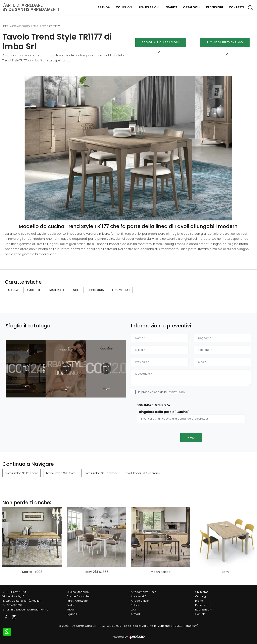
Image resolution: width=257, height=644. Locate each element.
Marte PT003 (32, 572)
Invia (191, 438)
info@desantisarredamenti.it (29, 610)
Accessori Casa (141, 596)
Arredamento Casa (20, 26)
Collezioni (124, 7)
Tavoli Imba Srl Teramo (100, 473)
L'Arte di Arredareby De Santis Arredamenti (31, 7)
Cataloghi (192, 7)
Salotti (135, 605)
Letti (133, 610)
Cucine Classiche (78, 596)
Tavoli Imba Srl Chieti (61, 473)
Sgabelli (72, 614)
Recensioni (215, 7)
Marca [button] (13, 290)
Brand (199, 601)
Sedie (70, 605)
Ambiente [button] (34, 290)
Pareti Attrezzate (77, 601)
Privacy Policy (176, 392)
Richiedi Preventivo (225, 42)
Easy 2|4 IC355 (96, 572)
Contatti (236, 7)
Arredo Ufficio (140, 601)
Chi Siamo (202, 592)
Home (5, 26)
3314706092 (15, 605)
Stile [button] (77, 290)
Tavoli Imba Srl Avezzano (142, 473)
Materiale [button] (57, 290)
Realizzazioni (149, 7)
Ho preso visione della (161, 392)
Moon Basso (161, 572)
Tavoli (36, 26)
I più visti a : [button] (121, 290)
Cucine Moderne (78, 592)
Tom (225, 572)
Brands (171, 7)
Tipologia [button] (96, 290)
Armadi (136, 614)
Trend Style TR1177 (51, 26)
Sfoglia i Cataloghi (161, 42)
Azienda (104, 7)
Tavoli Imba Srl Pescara (21, 473)
